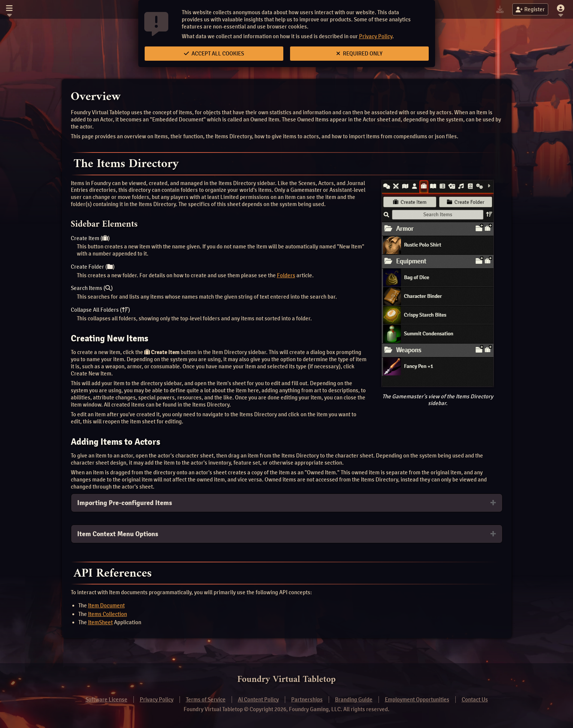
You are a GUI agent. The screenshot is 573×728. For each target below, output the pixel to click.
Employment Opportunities (417, 700)
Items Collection (108, 614)
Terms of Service (206, 700)
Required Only (359, 54)
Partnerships (307, 700)
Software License (106, 700)
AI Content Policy (258, 700)
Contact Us (475, 700)
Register (530, 9)
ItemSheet (100, 622)
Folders (286, 275)
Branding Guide (354, 700)
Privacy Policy (376, 36)
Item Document (106, 605)
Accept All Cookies (214, 54)
